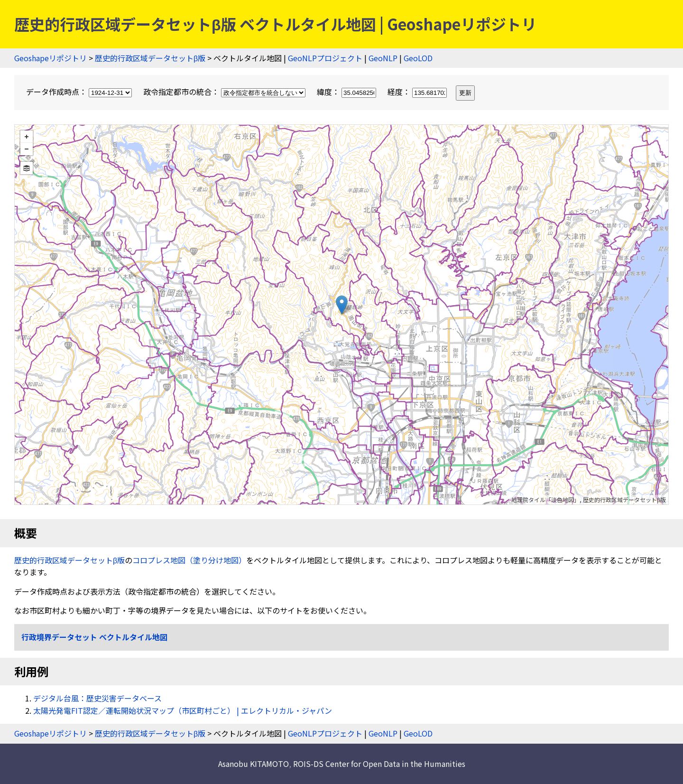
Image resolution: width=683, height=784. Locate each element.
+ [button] (27, 137)
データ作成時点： (80, 92)
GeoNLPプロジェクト (325, 58)
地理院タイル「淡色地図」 (545, 499)
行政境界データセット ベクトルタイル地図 (94, 637)
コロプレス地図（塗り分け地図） (189, 560)
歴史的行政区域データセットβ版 (150, 58)
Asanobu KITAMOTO (254, 764)
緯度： (347, 92)
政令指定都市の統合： (225, 92)
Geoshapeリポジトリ (51, 58)
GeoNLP (383, 58)
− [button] (27, 149)
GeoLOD (418, 58)
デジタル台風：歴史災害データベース (97, 698)
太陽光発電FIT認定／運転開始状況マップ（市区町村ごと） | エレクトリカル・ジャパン (183, 710)
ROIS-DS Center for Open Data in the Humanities (379, 764)
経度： (418, 92)
